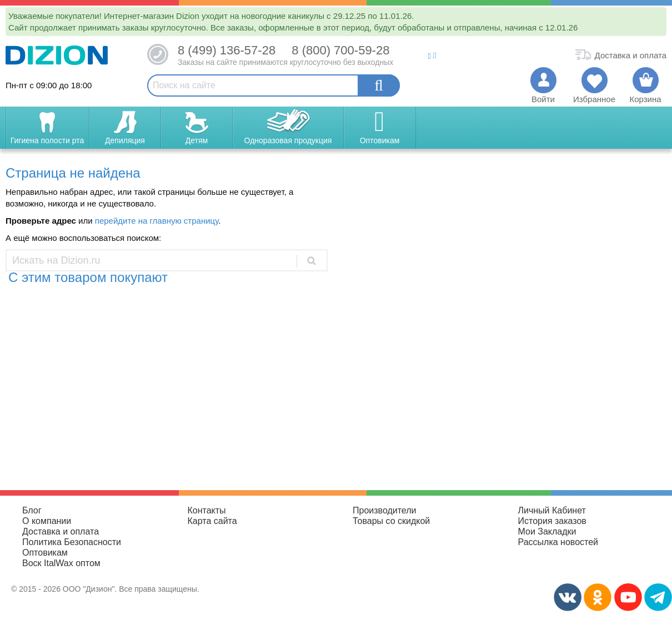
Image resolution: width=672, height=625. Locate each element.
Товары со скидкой (391, 521)
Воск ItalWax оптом (61, 563)
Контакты (207, 510)
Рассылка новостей (558, 542)
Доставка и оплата (61, 531)
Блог (32, 510)
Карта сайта (212, 521)
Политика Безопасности (72, 542)
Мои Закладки (547, 531)
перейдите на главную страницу (157, 221)
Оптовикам (45, 553)
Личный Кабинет (552, 510)
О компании (47, 521)
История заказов (552, 521)
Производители (385, 510)
